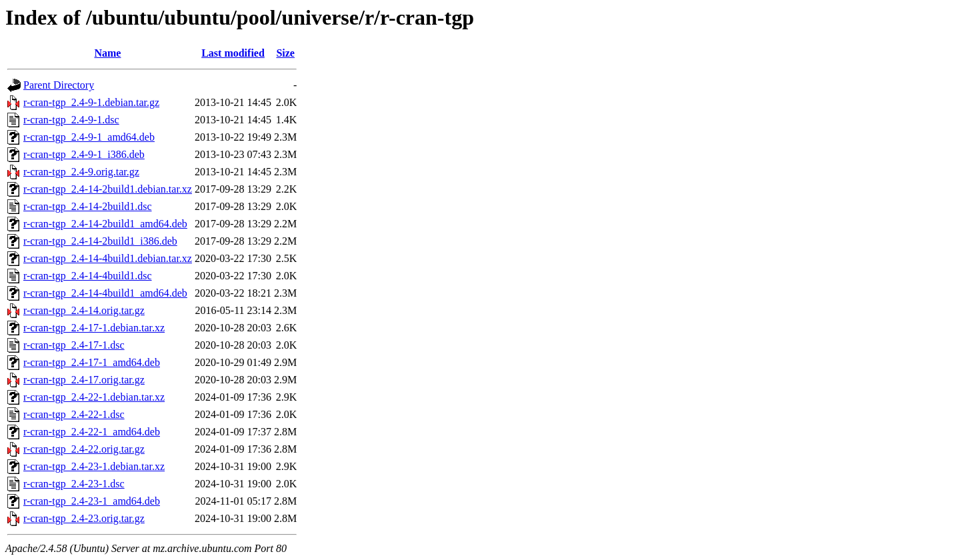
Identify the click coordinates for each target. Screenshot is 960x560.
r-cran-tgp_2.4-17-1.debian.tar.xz (94, 328)
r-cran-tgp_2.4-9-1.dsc (71, 120)
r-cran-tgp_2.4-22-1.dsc (74, 414)
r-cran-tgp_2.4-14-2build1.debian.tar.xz (108, 189)
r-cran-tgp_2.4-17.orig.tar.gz (84, 380)
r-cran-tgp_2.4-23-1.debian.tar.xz (94, 466)
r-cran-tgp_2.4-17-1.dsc (74, 345)
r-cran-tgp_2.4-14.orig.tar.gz (84, 310)
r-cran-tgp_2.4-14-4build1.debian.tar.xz (108, 258)
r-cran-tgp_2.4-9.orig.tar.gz (81, 172)
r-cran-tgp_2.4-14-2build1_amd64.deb (105, 224)
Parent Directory (59, 85)
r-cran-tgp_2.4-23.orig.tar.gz (84, 518)
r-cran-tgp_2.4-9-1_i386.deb (84, 154)
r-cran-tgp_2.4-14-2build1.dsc (88, 206)
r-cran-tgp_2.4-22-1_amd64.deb (92, 432)
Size (285, 53)
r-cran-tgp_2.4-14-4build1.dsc (88, 276)
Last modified (233, 53)
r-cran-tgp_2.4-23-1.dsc (74, 484)
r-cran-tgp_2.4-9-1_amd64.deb (89, 137)
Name (107, 53)
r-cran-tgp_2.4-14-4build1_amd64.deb (105, 293)
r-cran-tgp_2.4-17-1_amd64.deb (92, 362)
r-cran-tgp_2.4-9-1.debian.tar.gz (91, 102)
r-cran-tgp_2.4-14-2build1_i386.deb (100, 241)
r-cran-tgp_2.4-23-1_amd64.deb (92, 501)
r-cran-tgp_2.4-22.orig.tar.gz (84, 449)
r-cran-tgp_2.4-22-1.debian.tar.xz (94, 397)
